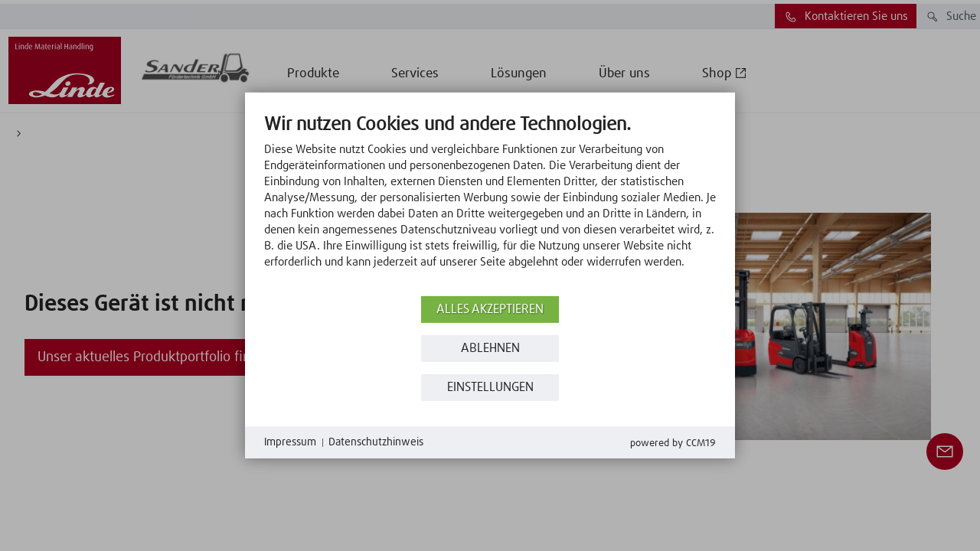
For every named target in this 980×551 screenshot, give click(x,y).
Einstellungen (490, 388)
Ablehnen (490, 349)
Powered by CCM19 (673, 443)
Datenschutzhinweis (376, 442)
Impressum (290, 442)
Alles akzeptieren (490, 310)
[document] (490, 203)
